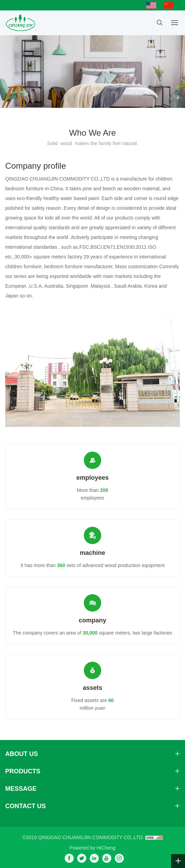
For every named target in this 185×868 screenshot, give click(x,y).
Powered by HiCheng (92, 848)
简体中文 (170, 5)
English (153, 5)
